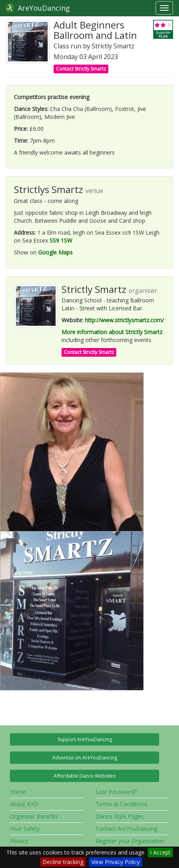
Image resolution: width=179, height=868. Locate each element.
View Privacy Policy (115, 862)
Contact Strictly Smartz (81, 69)
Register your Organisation (130, 841)
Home (18, 792)
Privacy (19, 841)
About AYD (24, 804)
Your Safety (25, 829)
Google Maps (55, 252)
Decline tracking (63, 862)
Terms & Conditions (121, 804)
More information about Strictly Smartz (112, 332)
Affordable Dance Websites (85, 776)
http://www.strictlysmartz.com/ (124, 320)
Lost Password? (116, 792)
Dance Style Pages (120, 816)
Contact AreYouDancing (126, 829)
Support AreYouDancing (85, 739)
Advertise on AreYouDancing (85, 758)
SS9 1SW (61, 240)
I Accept (160, 852)
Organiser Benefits (34, 816)
